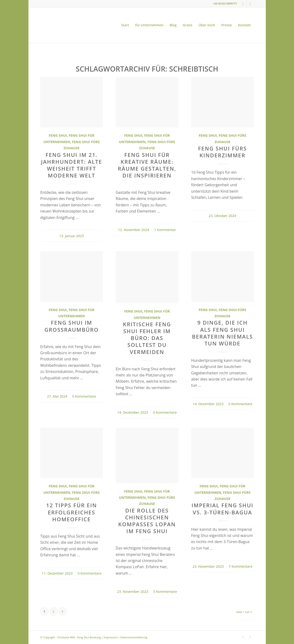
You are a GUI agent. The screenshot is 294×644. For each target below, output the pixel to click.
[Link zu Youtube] (250, 4)
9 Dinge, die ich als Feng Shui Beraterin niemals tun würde (222, 333)
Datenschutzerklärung (134, 637)
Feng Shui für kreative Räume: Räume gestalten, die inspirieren (147, 165)
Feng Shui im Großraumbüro (71, 326)
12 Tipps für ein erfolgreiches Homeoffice (71, 512)
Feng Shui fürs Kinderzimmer (223, 152)
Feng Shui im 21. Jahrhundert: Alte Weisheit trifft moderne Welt (72, 165)
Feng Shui (58, 135)
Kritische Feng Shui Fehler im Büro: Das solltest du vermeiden (147, 338)
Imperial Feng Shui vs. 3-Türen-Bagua (222, 509)
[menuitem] (125, 25)
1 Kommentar (165, 230)
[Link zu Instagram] (243, 4)
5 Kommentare (165, 592)
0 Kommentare (84, 396)
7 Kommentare (241, 566)
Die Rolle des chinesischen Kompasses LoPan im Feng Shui (147, 521)
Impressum (111, 637)
